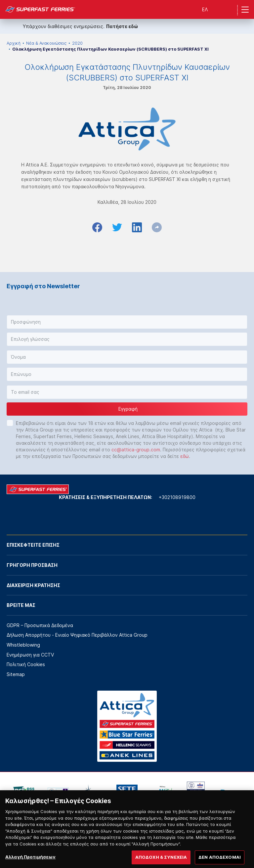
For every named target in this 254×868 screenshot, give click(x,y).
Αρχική (14, 43)
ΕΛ (205, 9)
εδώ (185, 456)
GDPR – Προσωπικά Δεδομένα (40, 625)
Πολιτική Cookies (26, 664)
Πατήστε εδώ (122, 26)
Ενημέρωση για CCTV (30, 655)
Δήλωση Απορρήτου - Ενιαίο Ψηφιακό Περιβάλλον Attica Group (77, 635)
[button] (127, 322)
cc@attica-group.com (136, 450)
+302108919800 (177, 497)
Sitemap (16, 674)
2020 (77, 43)
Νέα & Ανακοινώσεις (46, 43)
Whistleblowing (23, 645)
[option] (24, 792)
